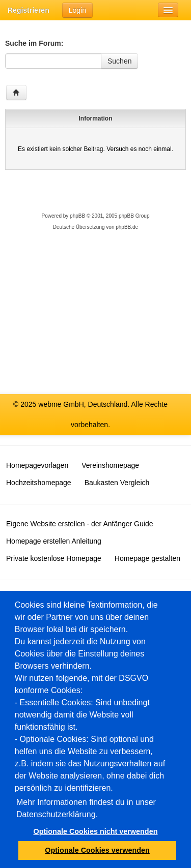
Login (77, 10)
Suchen (119, 61)
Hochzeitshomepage (39, 483)
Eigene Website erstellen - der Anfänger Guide (79, 524)
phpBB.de (127, 227)
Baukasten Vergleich (117, 483)
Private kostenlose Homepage (54, 558)
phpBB (77, 216)
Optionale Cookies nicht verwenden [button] (96, 831)
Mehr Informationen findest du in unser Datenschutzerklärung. (86, 808)
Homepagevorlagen (37, 465)
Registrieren (29, 10)
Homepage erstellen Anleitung (54, 541)
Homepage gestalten (147, 558)
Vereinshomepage (110, 465)
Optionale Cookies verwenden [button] (97, 850)
